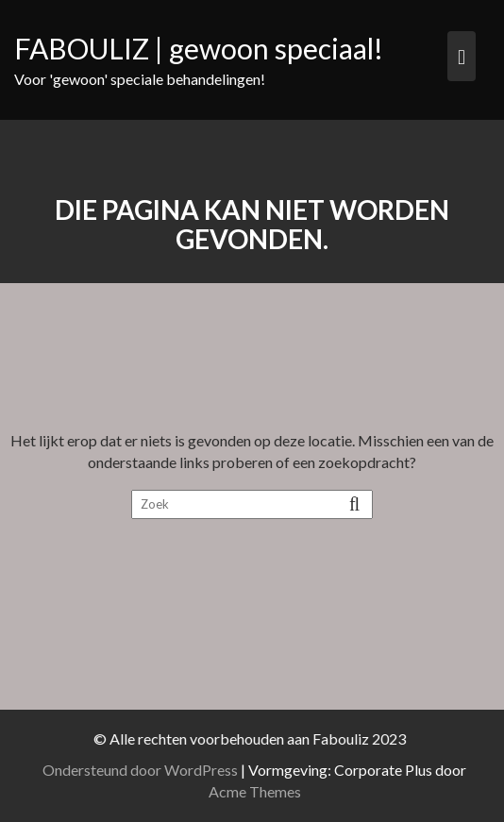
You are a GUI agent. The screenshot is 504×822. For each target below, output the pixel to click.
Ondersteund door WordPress (144, 770)
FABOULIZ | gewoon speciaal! (199, 48)
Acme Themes (258, 791)
